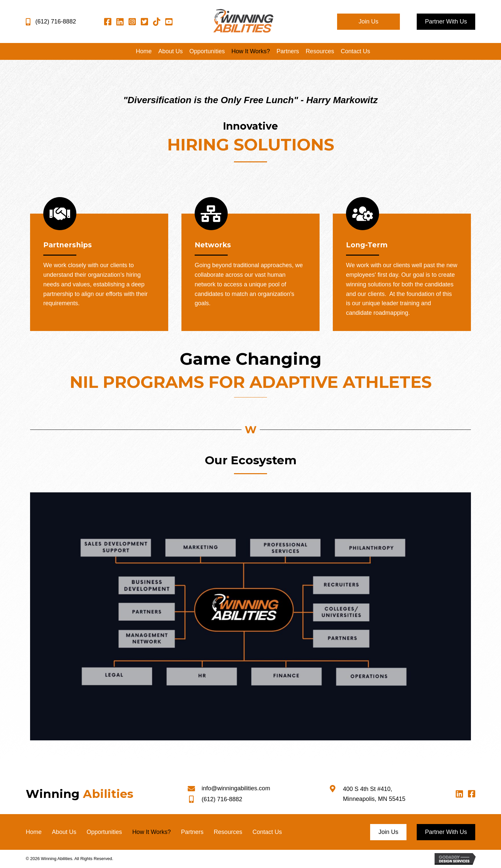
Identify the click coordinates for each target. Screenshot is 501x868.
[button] (368, 22)
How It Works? (152, 832)
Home (34, 832)
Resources (228, 832)
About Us (64, 832)
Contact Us (267, 832)
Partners (192, 832)
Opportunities (104, 832)
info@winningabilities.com (236, 788)
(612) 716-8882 (56, 21)
